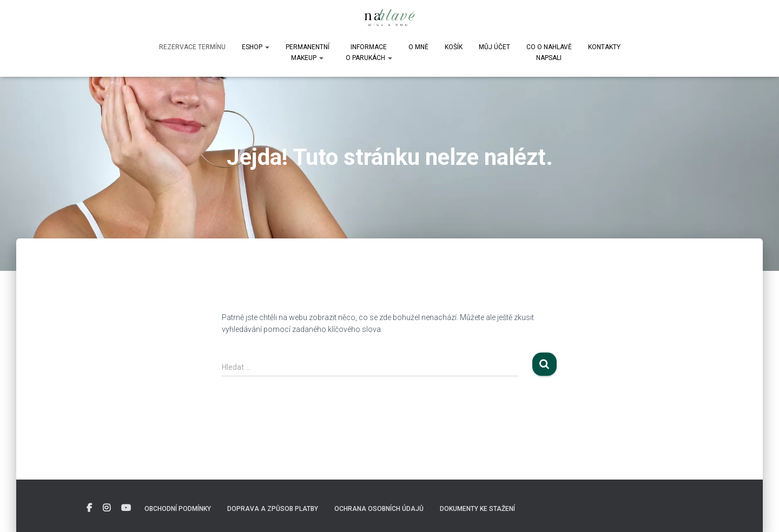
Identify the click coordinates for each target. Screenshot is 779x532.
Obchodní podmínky (178, 509)
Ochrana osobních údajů (379, 509)
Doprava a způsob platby (273, 509)
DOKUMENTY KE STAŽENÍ (477, 509)
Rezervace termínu (192, 47)
